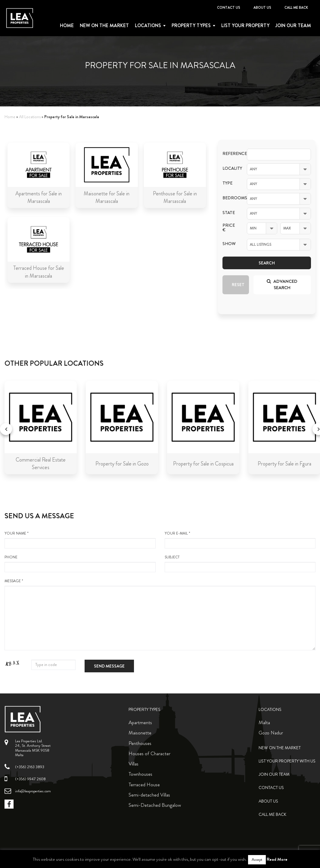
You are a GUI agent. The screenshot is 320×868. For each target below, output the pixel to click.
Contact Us (229, 8)
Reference (230, 154)
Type (227, 183)
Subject (240, 563)
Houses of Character (149, 753)
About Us (262, 8)
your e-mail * (240, 540)
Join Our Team (293, 26)
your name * (80, 540)
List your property (245, 26)
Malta (264, 722)
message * (160, 614)
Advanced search (282, 284)
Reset (238, 285)
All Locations (30, 117)
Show (229, 244)
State (229, 213)
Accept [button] (257, 860)
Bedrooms (230, 198)
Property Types (144, 710)
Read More (277, 859)
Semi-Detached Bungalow (155, 805)
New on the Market (104, 26)
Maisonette (140, 733)
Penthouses (140, 743)
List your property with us (287, 761)
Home (67, 26)
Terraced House (144, 784)
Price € (229, 228)
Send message (109, 666)
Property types (191, 26)
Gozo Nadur (271, 733)
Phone (80, 563)
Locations (148, 26)
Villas (134, 764)
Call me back (296, 8)
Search (267, 263)
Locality (230, 168)
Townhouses (140, 774)
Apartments (140, 722)
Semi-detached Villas (149, 795)
